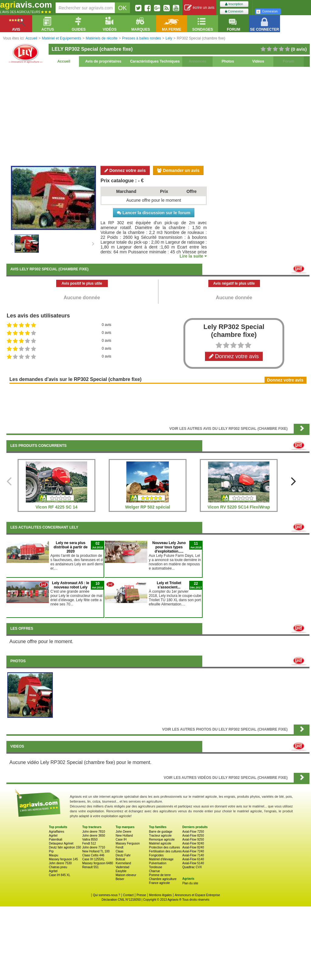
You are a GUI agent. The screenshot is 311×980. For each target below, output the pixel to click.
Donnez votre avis (125, 170)
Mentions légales (161, 895)
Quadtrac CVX (192, 867)
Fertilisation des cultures (165, 851)
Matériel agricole (160, 843)
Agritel (53, 836)
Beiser (120, 879)
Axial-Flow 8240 (193, 847)
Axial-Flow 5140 (193, 863)
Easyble (121, 871)
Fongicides (156, 855)
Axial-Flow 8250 (193, 836)
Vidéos (258, 61)
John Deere (124, 832)
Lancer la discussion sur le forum (154, 213)
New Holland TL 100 (96, 851)
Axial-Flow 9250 (193, 840)
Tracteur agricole (160, 836)
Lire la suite (193, 256)
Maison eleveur (126, 875)
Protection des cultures (164, 847)
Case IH (121, 840)
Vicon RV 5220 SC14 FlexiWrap (239, 507)
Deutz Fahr (123, 855)
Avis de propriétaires (103, 61)
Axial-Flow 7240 (193, 851)
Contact (128, 895)
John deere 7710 (94, 847)
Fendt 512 (89, 843)
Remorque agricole (162, 840)
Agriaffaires (56, 832)
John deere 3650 (94, 836)
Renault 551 (91, 867)
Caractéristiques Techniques (155, 61)
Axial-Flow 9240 (193, 843)
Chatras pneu (58, 867)
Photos (228, 61)
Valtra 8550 (90, 840)
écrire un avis (199, 8)
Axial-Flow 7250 (193, 832)
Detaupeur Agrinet (61, 843)
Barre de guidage (161, 832)
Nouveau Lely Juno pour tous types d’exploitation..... (169, 547)
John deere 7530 (60, 863)
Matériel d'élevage (161, 859)
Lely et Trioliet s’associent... (169, 585)
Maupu (54, 855)
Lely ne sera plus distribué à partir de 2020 (70, 547)
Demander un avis (178, 170)
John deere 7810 (94, 832)
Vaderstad (123, 867)
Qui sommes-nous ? (106, 895)
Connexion (234, 11)
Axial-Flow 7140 (193, 855)
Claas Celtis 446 (93, 855)
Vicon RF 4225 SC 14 (56, 507)
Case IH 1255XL (93, 859)
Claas (120, 851)
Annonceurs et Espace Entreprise (197, 895)
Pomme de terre (160, 875)
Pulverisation (157, 863)
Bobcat (120, 859)
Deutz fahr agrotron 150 (65, 847)
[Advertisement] (158, 115)
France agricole (159, 883)
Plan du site (190, 883)
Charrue (154, 871)
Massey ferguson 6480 (98, 863)
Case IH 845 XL (60, 875)
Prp (51, 851)
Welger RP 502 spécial (148, 507)
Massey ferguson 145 (63, 859)
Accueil (64, 61)
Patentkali (56, 840)
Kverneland (123, 863)
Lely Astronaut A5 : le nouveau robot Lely (70, 585)
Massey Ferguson (128, 843)
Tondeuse (155, 867)
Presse (141, 895)
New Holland (124, 836)
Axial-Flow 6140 (193, 859)
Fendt (120, 847)
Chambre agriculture (163, 879)
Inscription (234, 4)
